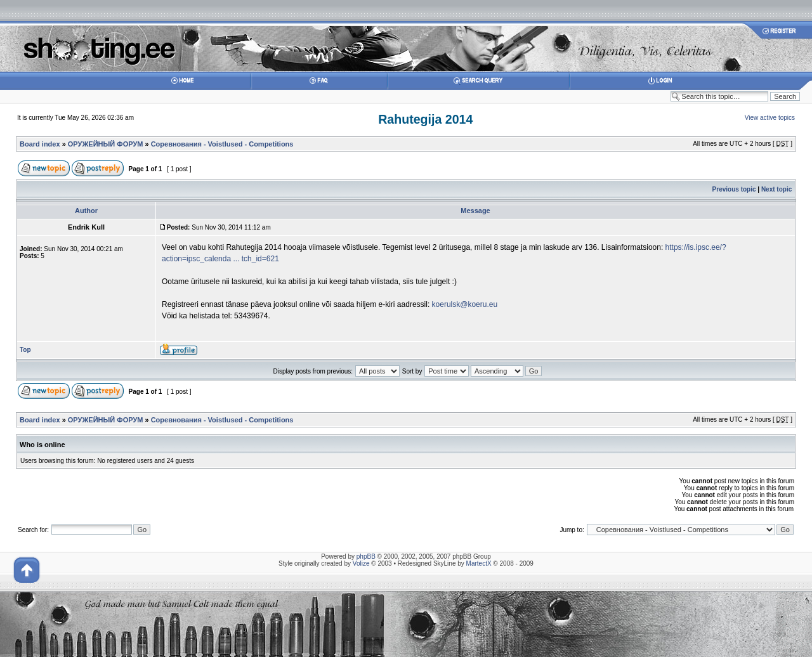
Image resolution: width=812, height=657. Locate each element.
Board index (40, 144)
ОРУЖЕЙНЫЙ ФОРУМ (106, 144)
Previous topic (734, 189)
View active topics (770, 118)
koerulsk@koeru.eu (465, 304)
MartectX (479, 563)
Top (25, 350)
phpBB (366, 556)
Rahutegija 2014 (425, 119)
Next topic (776, 189)
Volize (361, 563)
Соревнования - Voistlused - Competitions (222, 144)
